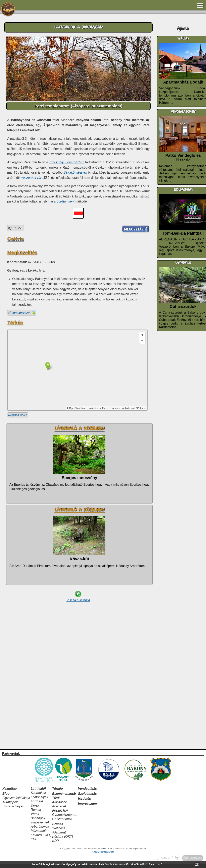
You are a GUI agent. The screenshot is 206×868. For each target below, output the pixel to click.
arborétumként (64, 201)
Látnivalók (39, 793)
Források (37, 805)
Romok (36, 814)
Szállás (58, 828)
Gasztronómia (62, 823)
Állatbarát (59, 836)
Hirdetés (85, 803)
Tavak (35, 809)
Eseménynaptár (64, 798)
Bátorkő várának (75, 172)
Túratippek (10, 806)
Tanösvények (40, 826)
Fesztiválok (60, 815)
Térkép (57, 793)
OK (197, 865)
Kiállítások (60, 806)
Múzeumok (39, 835)
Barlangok (38, 822)
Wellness (59, 832)
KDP (34, 843)
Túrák (56, 802)
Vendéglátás (88, 793)
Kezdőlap (10, 793)
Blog (6, 798)
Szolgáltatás (87, 798)
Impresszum (87, 808)
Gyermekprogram (65, 819)
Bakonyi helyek (13, 810)
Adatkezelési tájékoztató (146, 864)
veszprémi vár (31, 178)
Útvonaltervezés (22, 438)
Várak (35, 818)
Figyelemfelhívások (16, 802)
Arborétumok (40, 831)
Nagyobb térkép (18, 540)
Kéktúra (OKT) (41, 839)
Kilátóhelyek (39, 801)
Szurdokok (38, 797)
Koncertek (59, 810)
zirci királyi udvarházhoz (67, 162)
